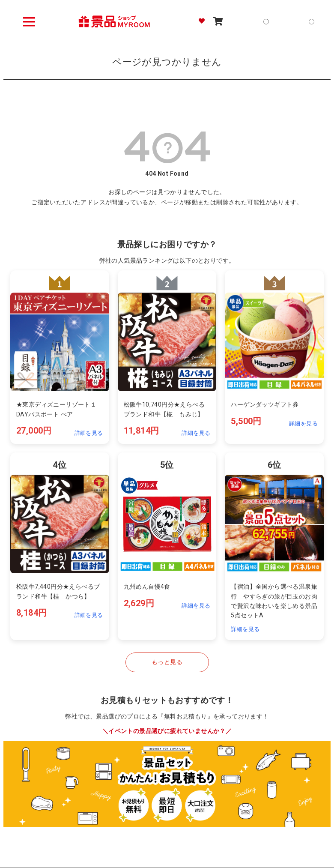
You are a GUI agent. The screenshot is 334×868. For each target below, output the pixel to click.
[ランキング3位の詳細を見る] (274, 357)
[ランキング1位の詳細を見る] (60, 357)
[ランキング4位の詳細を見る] (60, 546)
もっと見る (167, 662)
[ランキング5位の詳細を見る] (167, 546)
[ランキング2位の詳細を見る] (167, 357)
